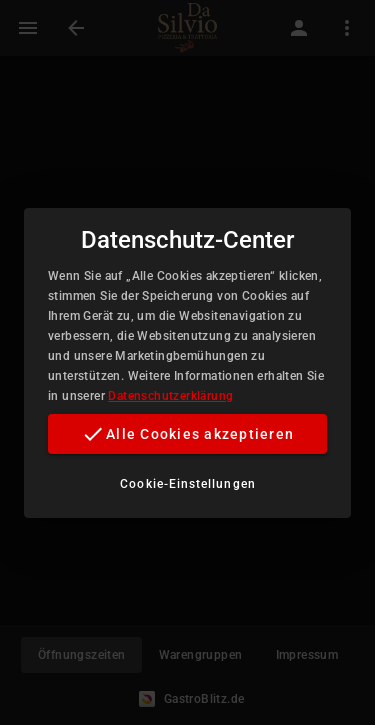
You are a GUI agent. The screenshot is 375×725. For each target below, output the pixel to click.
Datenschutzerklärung (170, 396)
